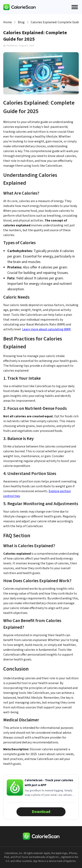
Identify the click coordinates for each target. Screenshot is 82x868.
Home (8, 22)
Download (41, 812)
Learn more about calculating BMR (46, 329)
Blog (21, 22)
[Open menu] (75, 7)
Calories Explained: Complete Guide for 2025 (55, 22)
